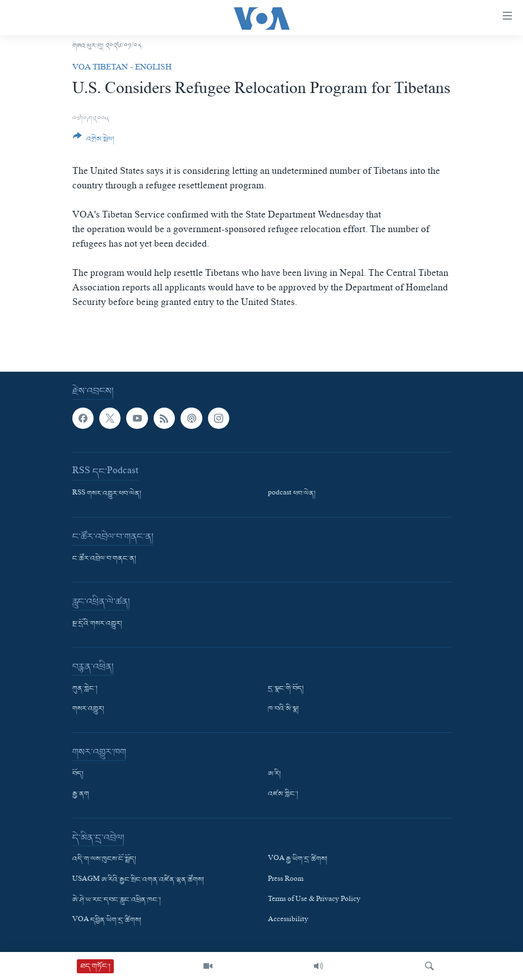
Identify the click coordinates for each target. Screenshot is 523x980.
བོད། (78, 774)
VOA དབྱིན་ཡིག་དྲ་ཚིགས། (107, 921)
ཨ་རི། (274, 774)
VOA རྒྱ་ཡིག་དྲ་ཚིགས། (298, 859)
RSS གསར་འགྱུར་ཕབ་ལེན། (107, 494)
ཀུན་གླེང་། (85, 689)
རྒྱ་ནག (81, 794)
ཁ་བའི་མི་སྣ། (283, 709)
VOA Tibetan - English (122, 68)
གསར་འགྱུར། (88, 709)
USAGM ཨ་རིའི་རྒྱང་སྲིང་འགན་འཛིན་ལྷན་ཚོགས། (138, 880)
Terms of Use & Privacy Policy (314, 900)
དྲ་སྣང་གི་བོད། (286, 689)
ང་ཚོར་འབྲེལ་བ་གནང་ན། (104, 559)
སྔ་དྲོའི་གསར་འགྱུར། (97, 624)
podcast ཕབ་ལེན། (292, 494)
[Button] (94, 142)
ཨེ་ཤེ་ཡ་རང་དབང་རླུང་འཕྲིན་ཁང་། (117, 900)
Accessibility (288, 921)
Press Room (286, 880)
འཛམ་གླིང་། (283, 794)
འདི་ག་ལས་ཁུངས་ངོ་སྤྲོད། (104, 859)
